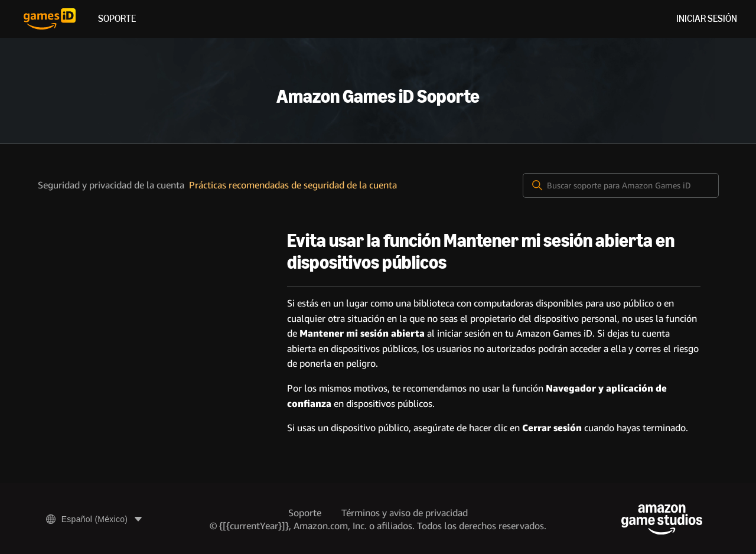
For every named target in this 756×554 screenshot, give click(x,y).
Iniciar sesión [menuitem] (707, 19)
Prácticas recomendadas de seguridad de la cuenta (293, 185)
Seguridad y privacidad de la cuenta (111, 185)
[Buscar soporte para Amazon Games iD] (621, 185)
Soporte (117, 19)
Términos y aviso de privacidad (405, 513)
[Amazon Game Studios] (662, 519)
